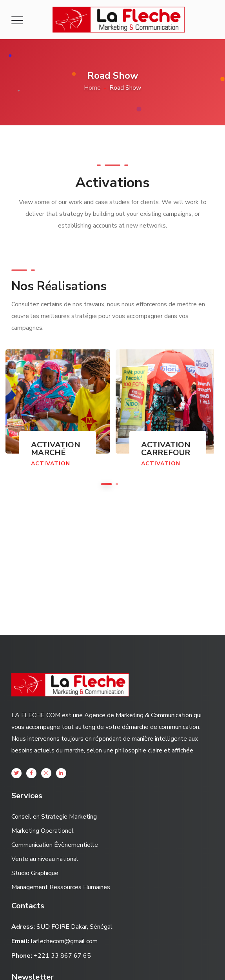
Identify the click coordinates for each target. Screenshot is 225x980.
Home (92, 88)
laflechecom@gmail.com (64, 941)
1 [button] (106, 484)
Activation (51, 464)
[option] (165, 416)
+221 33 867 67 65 (62, 956)
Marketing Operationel (43, 831)
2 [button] (117, 484)
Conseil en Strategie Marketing (54, 817)
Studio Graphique (35, 873)
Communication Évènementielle (55, 845)
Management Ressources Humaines (61, 887)
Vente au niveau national (45, 859)
